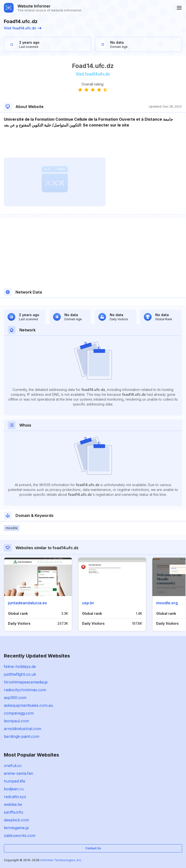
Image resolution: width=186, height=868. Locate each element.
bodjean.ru (14, 789)
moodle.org (167, 603)
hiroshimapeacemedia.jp (26, 682)
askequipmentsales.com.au (28, 705)
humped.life (15, 781)
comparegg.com (19, 713)
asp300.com (15, 698)
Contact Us (93, 848)
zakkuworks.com (20, 835)
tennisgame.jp (16, 828)
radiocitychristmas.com (25, 690)
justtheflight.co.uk (20, 674)
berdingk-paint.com (22, 736)
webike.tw (13, 804)
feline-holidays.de (20, 666)
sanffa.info (14, 812)
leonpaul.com (16, 721)
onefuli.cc (13, 766)
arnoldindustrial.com (23, 729)
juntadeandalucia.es (27, 603)
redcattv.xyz (15, 797)
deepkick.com (16, 820)
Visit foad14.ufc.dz (23, 28)
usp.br (88, 603)
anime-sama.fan (19, 773)
